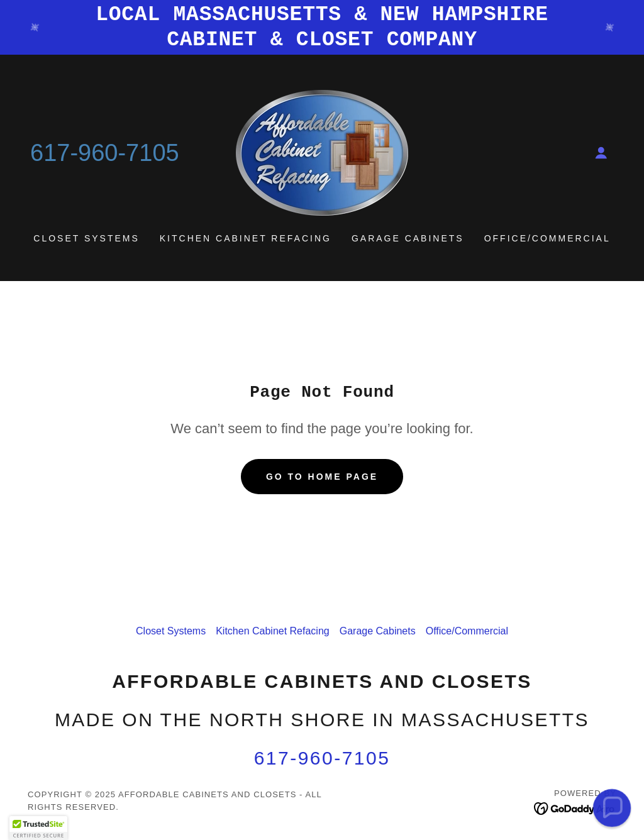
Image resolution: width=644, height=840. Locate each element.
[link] (322, 152)
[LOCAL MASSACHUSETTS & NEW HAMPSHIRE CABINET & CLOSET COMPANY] (322, 27)
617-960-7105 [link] (105, 153)
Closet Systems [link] (86, 238)
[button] (601, 153)
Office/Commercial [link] (547, 238)
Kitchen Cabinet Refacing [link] (246, 238)
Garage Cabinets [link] (408, 238)
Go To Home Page (322, 477)
